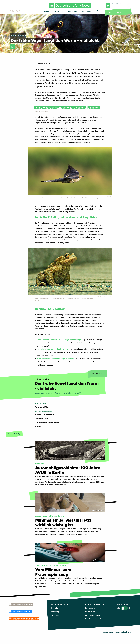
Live (109, 12)
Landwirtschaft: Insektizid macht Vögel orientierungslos (60, 340)
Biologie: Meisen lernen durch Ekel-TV (52, 349)
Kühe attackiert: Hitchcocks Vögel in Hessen (55, 359)
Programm (72, 11)
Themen (46, 11)
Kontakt (55, 608)
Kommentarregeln (93, 615)
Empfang (55, 612)
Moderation (87, 11)
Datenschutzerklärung (94, 604)
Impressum (90, 608)
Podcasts (59, 11)
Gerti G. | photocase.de (105, 297)
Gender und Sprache (94, 619)
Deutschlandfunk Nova (61, 604)
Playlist (119, 12)
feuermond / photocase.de (131, 51)
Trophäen (55, 615)
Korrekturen (90, 612)
